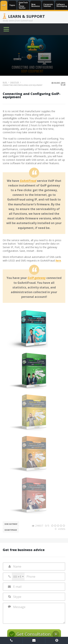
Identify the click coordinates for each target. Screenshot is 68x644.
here (58, 261)
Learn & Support (27, 16)
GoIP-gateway (37, 278)
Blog (5, 82)
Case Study (15, 82)
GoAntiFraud (28, 181)
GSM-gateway (11, 524)
